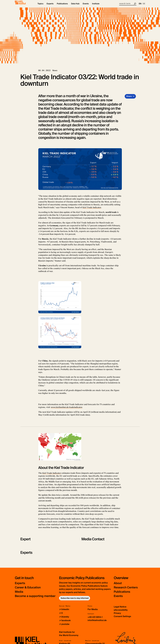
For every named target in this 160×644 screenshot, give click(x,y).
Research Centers (126, 590)
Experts (20, 585)
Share (129, 98)
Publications (122, 594)
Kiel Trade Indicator (92, 209)
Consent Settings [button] (122, 618)
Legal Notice (120, 609)
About (118, 585)
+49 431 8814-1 (95, 619)
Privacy (117, 615)
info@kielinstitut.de (97, 622)
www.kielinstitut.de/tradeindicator (66, 409)
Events (118, 598)
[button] (41, 6)
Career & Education (28, 590)
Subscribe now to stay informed (75, 600)
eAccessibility (121, 612)
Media (19, 594)
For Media (93, 611)
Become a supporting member (35, 598)
